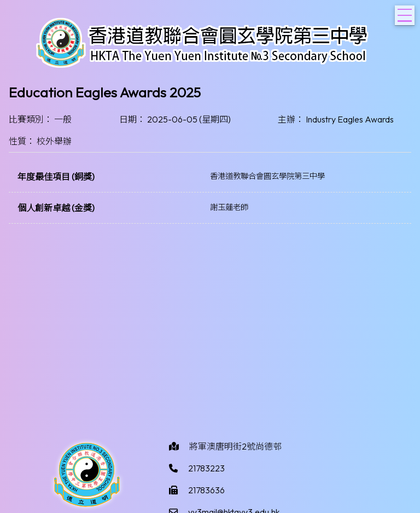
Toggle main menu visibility (406, 12)
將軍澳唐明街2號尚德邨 (235, 446)
